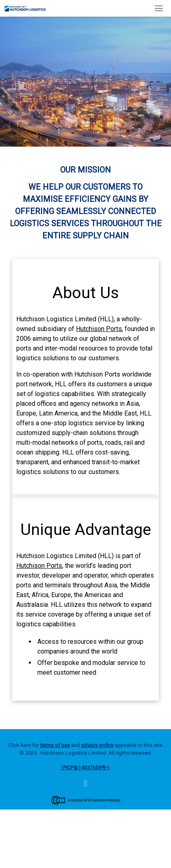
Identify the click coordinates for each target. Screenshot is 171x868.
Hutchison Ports (99, 329)
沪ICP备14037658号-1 (86, 768)
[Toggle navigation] (159, 8)
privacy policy (97, 745)
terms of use (55, 745)
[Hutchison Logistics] (85, 784)
